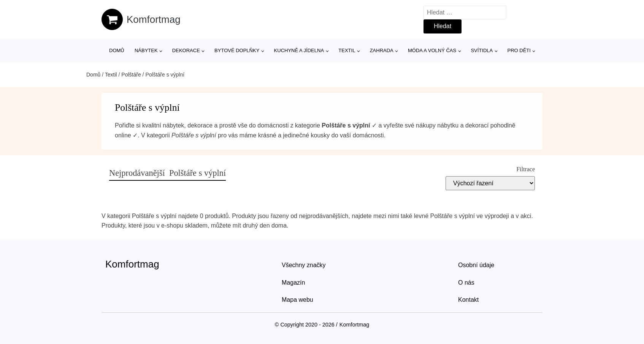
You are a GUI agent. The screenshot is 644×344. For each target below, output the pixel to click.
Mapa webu (297, 300)
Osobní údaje (476, 265)
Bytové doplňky (237, 50)
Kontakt (468, 300)
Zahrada (382, 50)
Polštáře (131, 75)
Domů (117, 50)
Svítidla (482, 50)
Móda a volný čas (432, 50)
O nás (466, 283)
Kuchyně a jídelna (299, 50)
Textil (347, 50)
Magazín (293, 283)
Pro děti (519, 50)
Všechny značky (304, 265)
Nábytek (146, 50)
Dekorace (186, 50)
